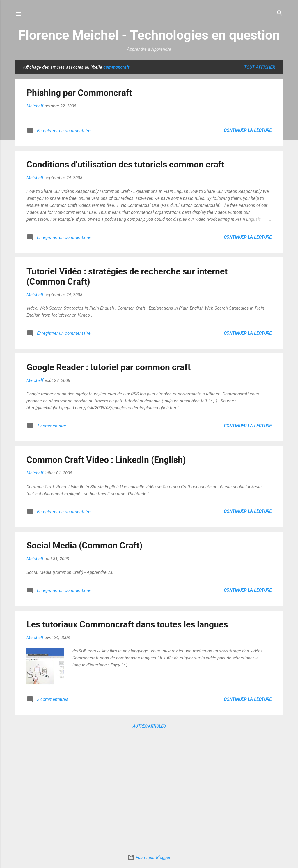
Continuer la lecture (248, 130)
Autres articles (149, 726)
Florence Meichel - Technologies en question (149, 35)
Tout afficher (259, 67)
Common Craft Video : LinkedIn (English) (106, 460)
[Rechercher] (280, 14)
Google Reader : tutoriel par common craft (109, 367)
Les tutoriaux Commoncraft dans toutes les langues (127, 624)
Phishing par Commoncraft (79, 93)
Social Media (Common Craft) (85, 545)
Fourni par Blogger (149, 858)
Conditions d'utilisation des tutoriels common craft (125, 164)
